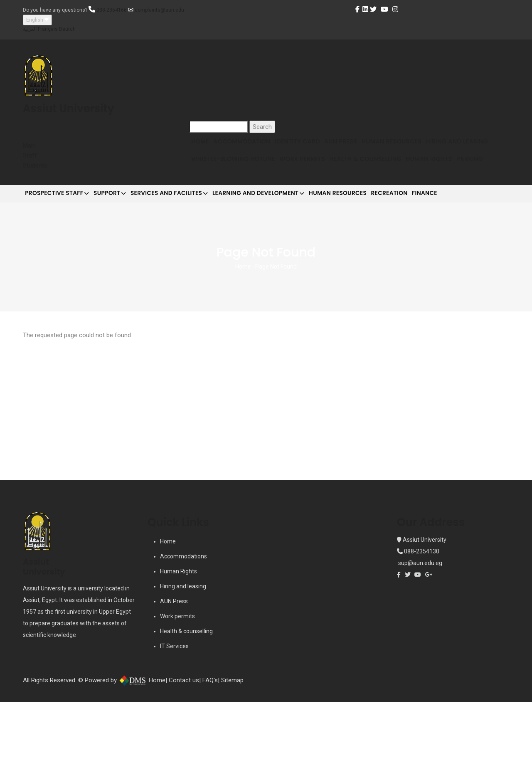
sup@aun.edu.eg (420, 637)
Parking (267, 212)
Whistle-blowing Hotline (312, 180)
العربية (30, 29)
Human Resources (427, 149)
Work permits (177, 690)
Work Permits (389, 180)
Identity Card (317, 149)
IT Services (174, 720)
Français (48, 29)
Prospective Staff (62, 259)
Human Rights (218, 212)
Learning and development (295, 259)
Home (204, 149)
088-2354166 (112, 10)
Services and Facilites (195, 259)
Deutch (67, 29)
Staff (30, 155)
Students (35, 165)
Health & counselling (186, 705)
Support (125, 259)
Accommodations (183, 630)
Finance (490, 259)
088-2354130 (422, 625)
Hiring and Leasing (227, 180)
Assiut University (424, 613)
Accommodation (254, 149)
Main (29, 146)
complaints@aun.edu (159, 10)
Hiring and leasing (183, 660)
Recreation (445, 259)
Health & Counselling (461, 180)
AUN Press (368, 149)
